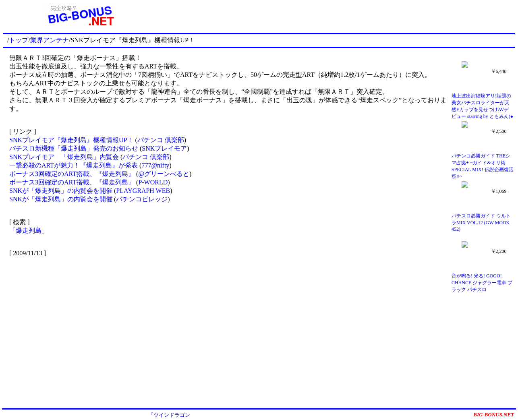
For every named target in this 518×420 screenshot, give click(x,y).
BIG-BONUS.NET (494, 415)
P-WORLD (153, 182)
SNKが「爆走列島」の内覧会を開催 (61, 191)
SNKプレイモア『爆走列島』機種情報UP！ (71, 140)
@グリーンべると (164, 174)
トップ (19, 40)
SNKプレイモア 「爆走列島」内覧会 (64, 157)
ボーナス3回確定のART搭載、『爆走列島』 (73, 174)
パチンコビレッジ (142, 199)
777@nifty (155, 165)
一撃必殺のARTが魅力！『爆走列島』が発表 (74, 165)
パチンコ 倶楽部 (161, 140)
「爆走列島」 (29, 231)
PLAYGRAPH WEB (143, 191)
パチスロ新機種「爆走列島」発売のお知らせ (74, 148)
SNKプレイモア (164, 148)
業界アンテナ (50, 40)
